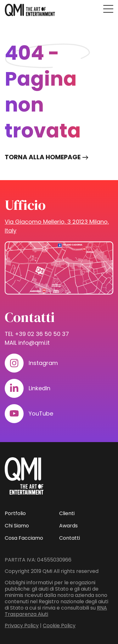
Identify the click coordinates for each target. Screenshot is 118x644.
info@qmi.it (34, 343)
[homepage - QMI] (30, 10)
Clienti (67, 513)
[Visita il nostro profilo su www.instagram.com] (14, 363)
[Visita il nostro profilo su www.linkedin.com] (14, 388)
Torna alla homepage (43, 157)
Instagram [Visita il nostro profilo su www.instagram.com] (43, 363)
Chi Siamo (17, 526)
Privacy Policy (22, 626)
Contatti (70, 538)
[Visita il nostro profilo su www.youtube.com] (14, 414)
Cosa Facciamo (24, 538)
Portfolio (15, 513)
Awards (68, 526)
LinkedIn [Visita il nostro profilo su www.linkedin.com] (39, 388)
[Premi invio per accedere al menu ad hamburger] (108, 9)
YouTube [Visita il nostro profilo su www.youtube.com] (41, 413)
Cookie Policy (59, 626)
